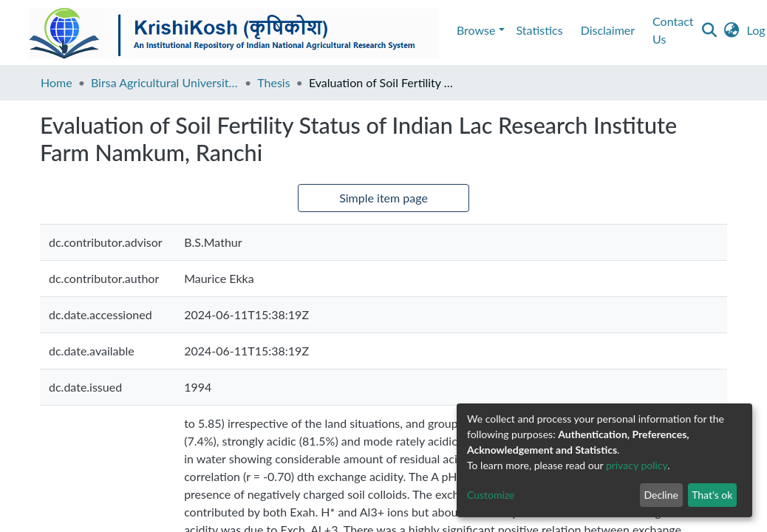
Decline (661, 495)
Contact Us (213, 30)
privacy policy (637, 465)
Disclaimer (139, 30)
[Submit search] (658, 30)
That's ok (712, 495)
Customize (491, 495)
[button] (680, 30)
